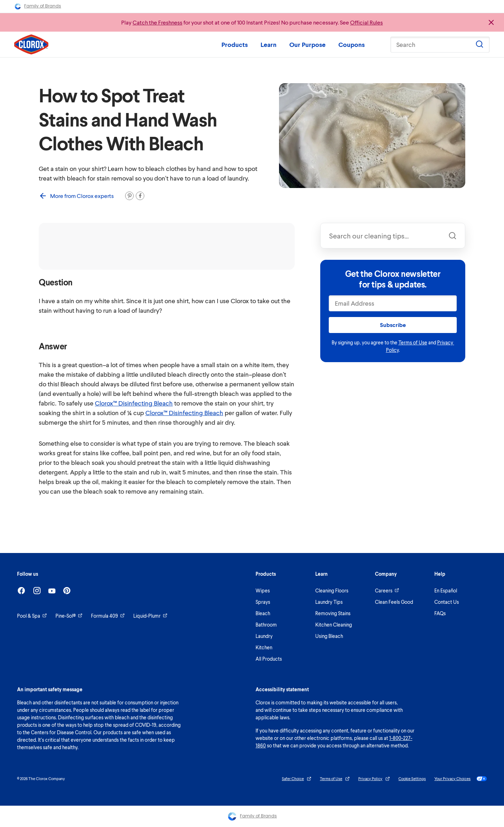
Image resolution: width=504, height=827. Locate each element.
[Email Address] (393, 303)
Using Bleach (329, 636)
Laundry (264, 636)
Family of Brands (38, 6)
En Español (446, 590)
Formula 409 (108, 616)
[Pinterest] (67, 590)
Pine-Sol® (69, 616)
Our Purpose (307, 44)
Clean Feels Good (394, 602)
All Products (269, 659)
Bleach (263, 613)
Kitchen (264, 647)
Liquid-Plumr (150, 616)
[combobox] (393, 236)
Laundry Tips (329, 602)
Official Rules (366, 22)
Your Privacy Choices (461, 779)
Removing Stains (333, 613)
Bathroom (266, 625)
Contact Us (447, 602)
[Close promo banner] (491, 22)
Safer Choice (297, 779)
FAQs (440, 613)
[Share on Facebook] (140, 196)
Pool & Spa (32, 616)
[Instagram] (37, 590)
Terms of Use (413, 342)
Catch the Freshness (157, 22)
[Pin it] (129, 196)
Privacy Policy (374, 779)
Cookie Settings (412, 778)
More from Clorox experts (76, 196)
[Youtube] (52, 591)
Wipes (263, 590)
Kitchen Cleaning (334, 625)
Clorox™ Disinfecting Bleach (134, 403)
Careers (387, 590)
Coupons (352, 44)
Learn (269, 44)
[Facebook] (21, 590)
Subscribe (393, 325)
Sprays (263, 602)
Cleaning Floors (332, 590)
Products (235, 44)
